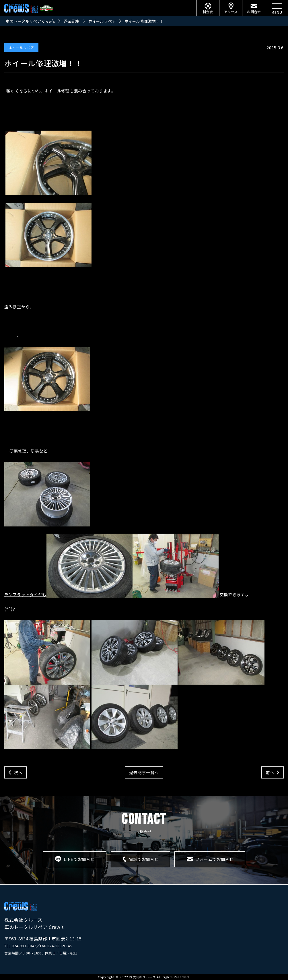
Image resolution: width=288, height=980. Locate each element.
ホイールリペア (21, 48)
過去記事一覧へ (144, 772)
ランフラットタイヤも (25, 594)
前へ (270, 772)
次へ (18, 772)
